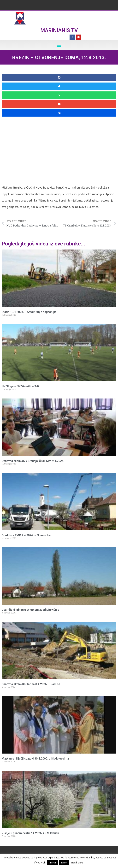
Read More (77, 863)
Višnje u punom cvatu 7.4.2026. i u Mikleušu (30, 833)
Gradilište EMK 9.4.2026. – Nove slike (26, 535)
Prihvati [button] (52, 863)
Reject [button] (64, 863)
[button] (59, 45)
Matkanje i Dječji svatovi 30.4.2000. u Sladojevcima (35, 758)
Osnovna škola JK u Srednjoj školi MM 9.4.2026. (33, 461)
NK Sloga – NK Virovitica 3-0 (20, 386)
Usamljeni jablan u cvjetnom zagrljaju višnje (30, 610)
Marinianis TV (59, 30)
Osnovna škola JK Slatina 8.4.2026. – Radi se (31, 684)
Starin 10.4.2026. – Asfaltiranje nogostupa (29, 312)
